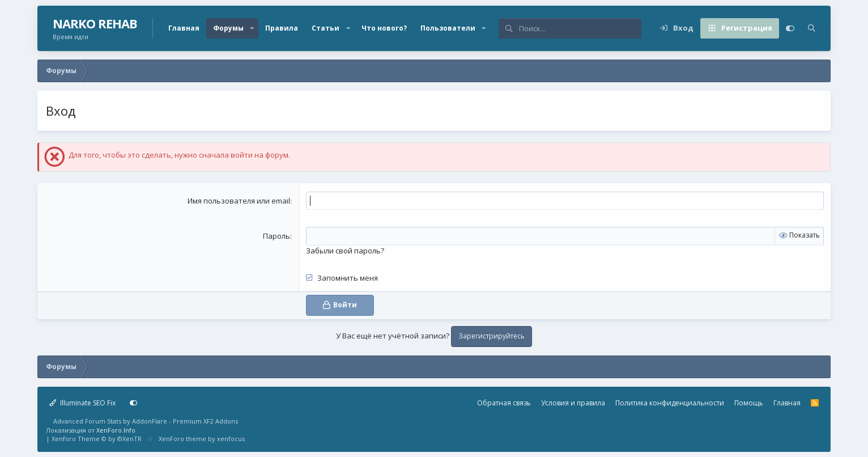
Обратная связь (504, 402)
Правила (282, 28)
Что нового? (384, 28)
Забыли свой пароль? (345, 250)
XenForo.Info (116, 430)
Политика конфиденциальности (670, 402)
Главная (184, 28)
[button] (252, 28)
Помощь (749, 402)
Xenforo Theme (97, 439)
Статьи (326, 28)
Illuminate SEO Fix (82, 402)
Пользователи (448, 28)
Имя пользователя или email (239, 201)
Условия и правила (573, 402)
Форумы (228, 28)
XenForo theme (182, 439)
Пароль (276, 236)
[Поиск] (580, 28)
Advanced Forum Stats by (146, 421)
